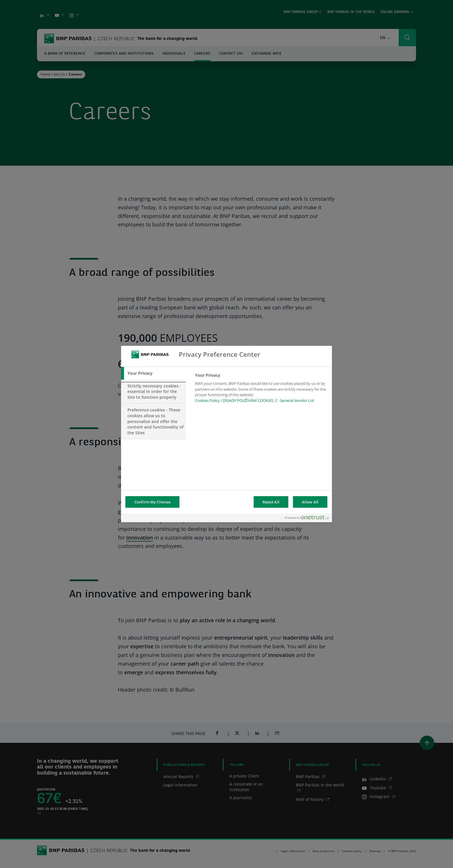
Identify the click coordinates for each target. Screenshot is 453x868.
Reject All (271, 502)
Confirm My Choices (152, 502)
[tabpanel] (261, 389)
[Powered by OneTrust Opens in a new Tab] (307, 519)
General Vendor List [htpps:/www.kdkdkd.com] (297, 400)
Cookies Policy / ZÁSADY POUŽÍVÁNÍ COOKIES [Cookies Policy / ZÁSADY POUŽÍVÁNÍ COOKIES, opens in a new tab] (234, 400)
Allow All (310, 502)
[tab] (153, 373)
